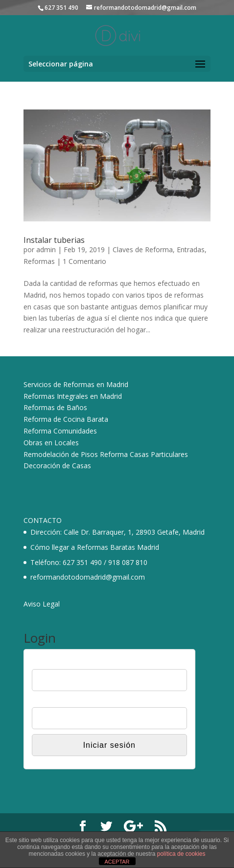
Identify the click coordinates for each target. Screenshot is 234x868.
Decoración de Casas (57, 466)
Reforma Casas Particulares (144, 454)
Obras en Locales (51, 443)
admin (46, 250)
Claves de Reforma (143, 250)
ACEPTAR (117, 862)
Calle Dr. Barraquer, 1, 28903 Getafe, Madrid (134, 532)
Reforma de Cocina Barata (66, 419)
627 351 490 (82, 562)
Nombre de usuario (61, 663)
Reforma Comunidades (60, 431)
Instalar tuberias (54, 240)
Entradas (191, 250)
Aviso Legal (42, 604)
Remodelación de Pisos (61, 454)
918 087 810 (128, 562)
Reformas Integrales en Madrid (73, 396)
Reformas (39, 261)
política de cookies (181, 854)
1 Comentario (84, 261)
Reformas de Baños (55, 407)
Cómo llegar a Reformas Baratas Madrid (95, 547)
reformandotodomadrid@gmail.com (88, 577)
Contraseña (49, 701)
